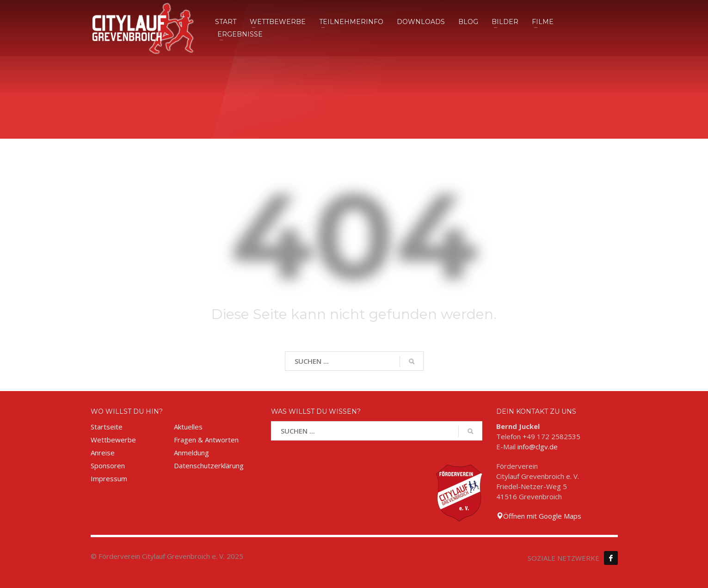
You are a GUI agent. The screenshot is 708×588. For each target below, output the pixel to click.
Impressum (109, 478)
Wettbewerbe (113, 440)
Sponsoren (108, 465)
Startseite (107, 427)
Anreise (103, 453)
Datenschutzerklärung (209, 465)
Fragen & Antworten (206, 440)
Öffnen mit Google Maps (539, 516)
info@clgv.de (538, 447)
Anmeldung (191, 453)
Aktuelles (188, 427)
